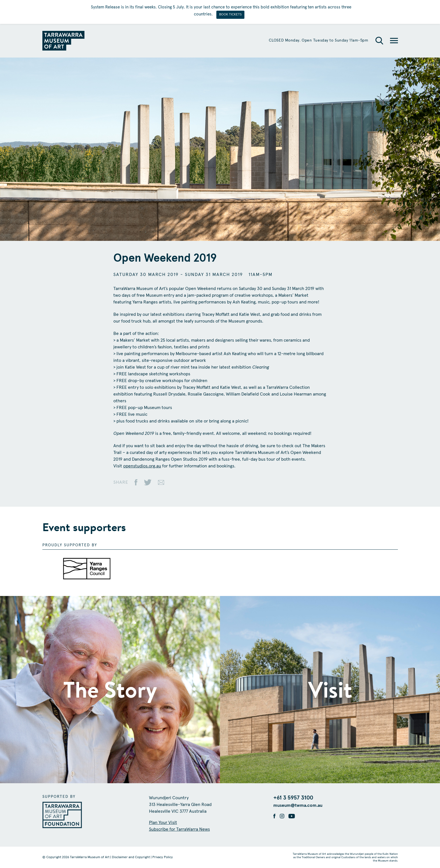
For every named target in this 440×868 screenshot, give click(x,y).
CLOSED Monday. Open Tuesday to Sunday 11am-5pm (319, 40)
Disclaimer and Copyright (131, 857)
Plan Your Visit (163, 823)
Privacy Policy (163, 857)
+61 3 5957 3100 (293, 798)
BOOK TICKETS (230, 15)
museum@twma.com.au (298, 805)
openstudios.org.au (142, 466)
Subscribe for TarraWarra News (179, 829)
